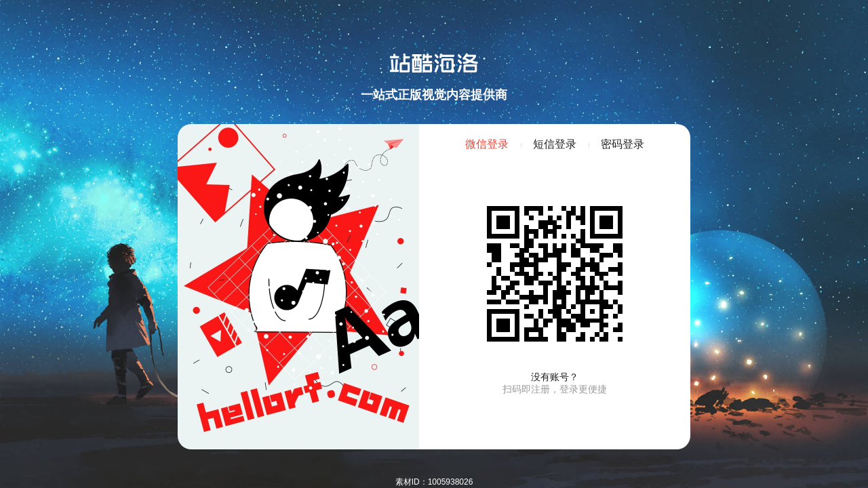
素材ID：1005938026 (434, 482)
